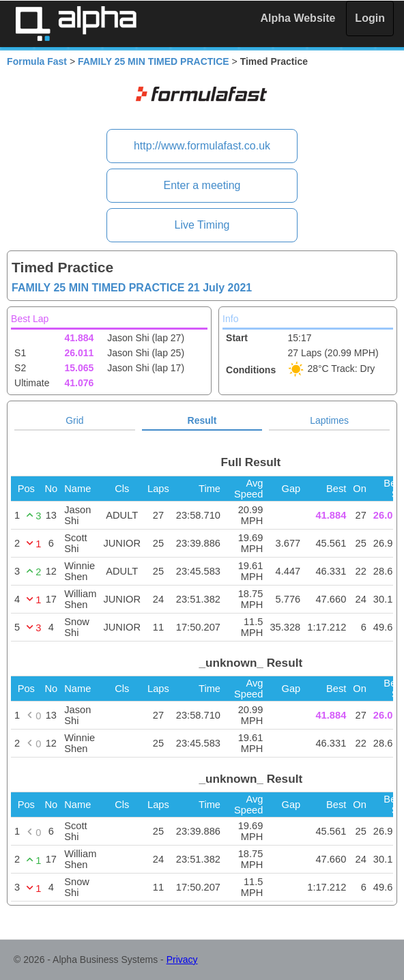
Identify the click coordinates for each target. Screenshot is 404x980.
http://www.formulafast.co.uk (202, 146)
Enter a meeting (202, 185)
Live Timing (202, 225)
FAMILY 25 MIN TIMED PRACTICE (154, 61)
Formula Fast (37, 61)
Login (370, 18)
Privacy (182, 960)
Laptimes (329, 420)
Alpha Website (298, 18)
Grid (74, 420)
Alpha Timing (76, 24)
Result (202, 420)
